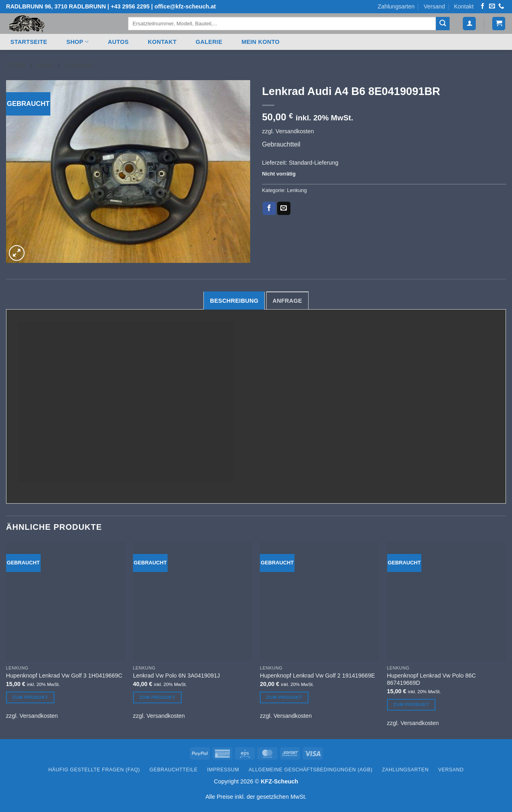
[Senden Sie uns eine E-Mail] (492, 6)
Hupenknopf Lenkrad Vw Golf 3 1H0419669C (64, 676)
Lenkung (79, 66)
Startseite (29, 42)
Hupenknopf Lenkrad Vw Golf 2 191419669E (317, 676)
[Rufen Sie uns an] (501, 6)
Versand (434, 6)
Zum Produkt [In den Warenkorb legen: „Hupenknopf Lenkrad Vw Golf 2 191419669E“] (284, 697)
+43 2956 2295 (130, 6)
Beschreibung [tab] (234, 301)
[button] (469, 24)
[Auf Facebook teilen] (269, 209)
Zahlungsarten (396, 6)
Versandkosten (295, 131)
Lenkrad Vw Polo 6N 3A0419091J (176, 676)
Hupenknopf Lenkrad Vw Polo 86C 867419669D (432, 679)
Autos (118, 42)
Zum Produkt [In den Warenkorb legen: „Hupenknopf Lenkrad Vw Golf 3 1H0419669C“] (30, 697)
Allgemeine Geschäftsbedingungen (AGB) (310, 770)
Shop (78, 42)
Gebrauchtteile (173, 770)
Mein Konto (260, 42)
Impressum (223, 770)
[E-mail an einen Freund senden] (284, 209)
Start (16, 66)
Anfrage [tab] (287, 301)
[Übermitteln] (443, 24)
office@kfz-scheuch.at (185, 6)
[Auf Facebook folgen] (483, 6)
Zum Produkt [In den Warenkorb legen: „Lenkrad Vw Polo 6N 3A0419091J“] (157, 697)
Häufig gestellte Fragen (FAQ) (94, 770)
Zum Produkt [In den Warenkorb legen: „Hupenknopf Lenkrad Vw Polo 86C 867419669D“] (411, 705)
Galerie (209, 42)
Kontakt (464, 6)
